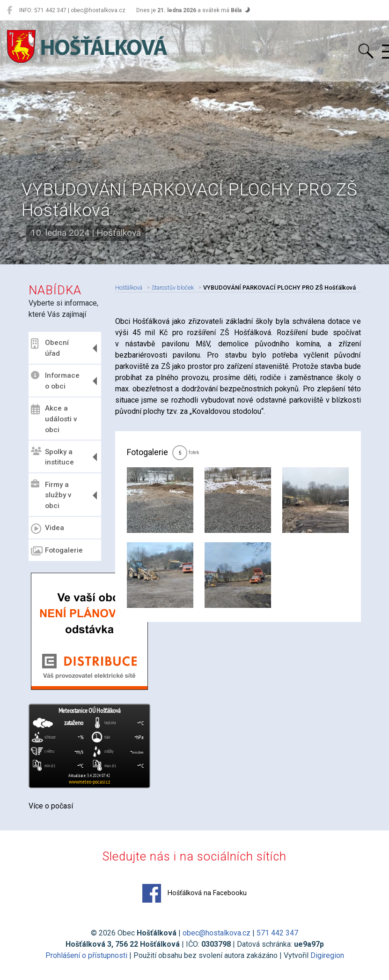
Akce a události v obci (54, 419)
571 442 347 (277, 933)
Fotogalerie (57, 551)
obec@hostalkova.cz (217, 933)
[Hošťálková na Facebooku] (10, 10)
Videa (48, 529)
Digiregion (327, 955)
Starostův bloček (173, 288)
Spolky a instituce (52, 457)
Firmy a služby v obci (51, 495)
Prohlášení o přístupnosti (86, 955)
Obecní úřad (50, 348)
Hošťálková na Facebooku (194, 893)
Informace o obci (55, 381)
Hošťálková (129, 288)
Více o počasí (51, 806)
